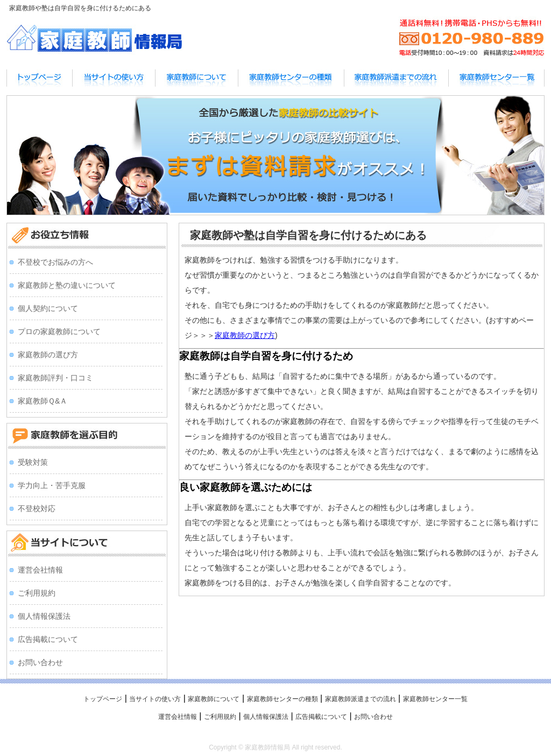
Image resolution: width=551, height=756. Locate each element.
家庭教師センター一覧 (435, 699)
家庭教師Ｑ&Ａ (43, 401)
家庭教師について (214, 699)
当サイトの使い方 (155, 699)
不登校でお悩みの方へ (55, 262)
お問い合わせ (40, 662)
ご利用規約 (37, 593)
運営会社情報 (40, 570)
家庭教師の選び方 (245, 335)
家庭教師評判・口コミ (55, 378)
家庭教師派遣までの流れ (361, 699)
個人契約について (48, 308)
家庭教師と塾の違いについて (67, 285)
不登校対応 (37, 508)
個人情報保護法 (44, 616)
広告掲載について (48, 639)
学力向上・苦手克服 (52, 485)
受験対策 (33, 462)
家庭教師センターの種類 (282, 699)
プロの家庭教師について (59, 331)
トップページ (103, 699)
